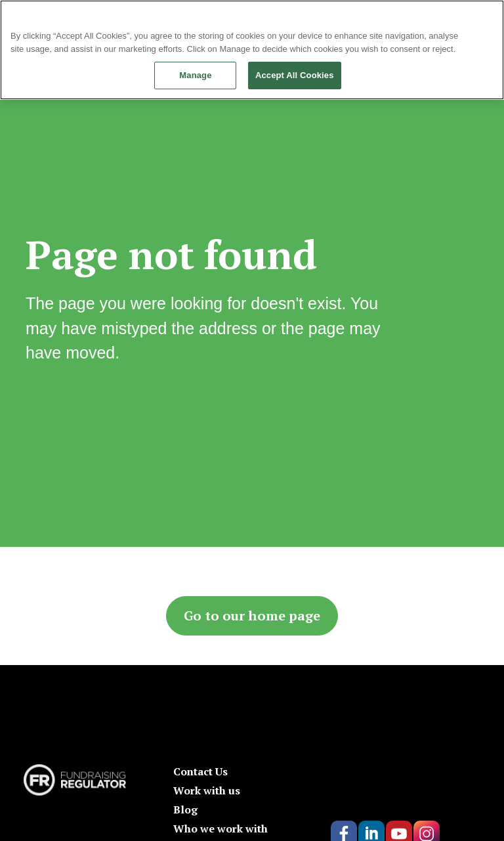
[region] (252, 50)
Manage (195, 75)
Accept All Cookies (295, 75)
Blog (185, 809)
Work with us (207, 790)
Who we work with (220, 829)
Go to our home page (252, 616)
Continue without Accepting (450, 16)
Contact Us (200, 771)
